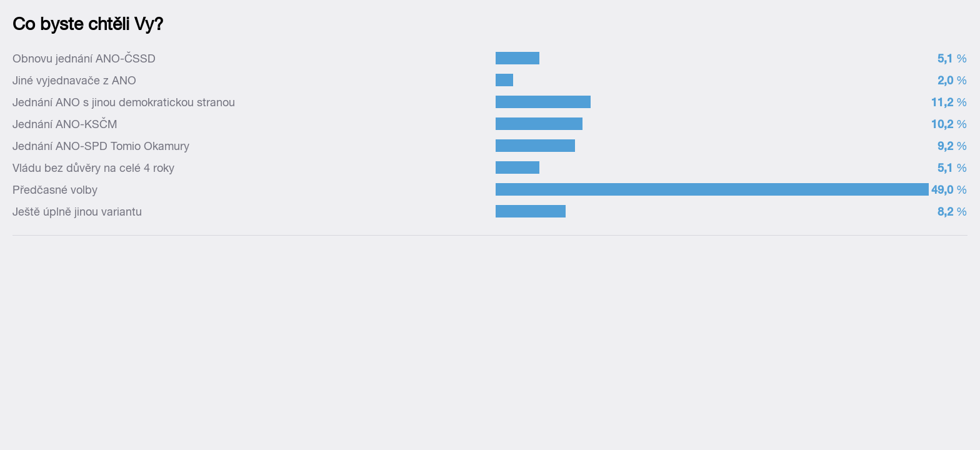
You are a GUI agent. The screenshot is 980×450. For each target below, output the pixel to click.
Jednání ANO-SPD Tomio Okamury (101, 146)
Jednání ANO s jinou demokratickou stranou (124, 102)
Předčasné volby (55, 190)
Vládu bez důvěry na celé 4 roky (93, 168)
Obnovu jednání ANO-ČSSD (84, 58)
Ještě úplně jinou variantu (77, 212)
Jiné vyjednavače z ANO (74, 80)
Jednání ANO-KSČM (65, 124)
